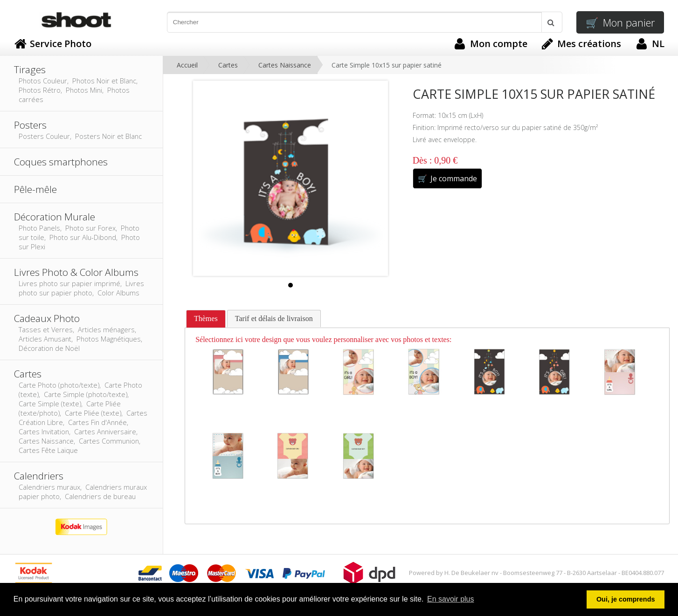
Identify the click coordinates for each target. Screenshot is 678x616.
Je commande (447, 178)
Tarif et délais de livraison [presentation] (274, 318)
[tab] (206, 319)
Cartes (228, 65)
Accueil (187, 65)
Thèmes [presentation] (206, 318)
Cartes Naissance (285, 65)
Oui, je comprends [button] (626, 599)
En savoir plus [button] (451, 599)
